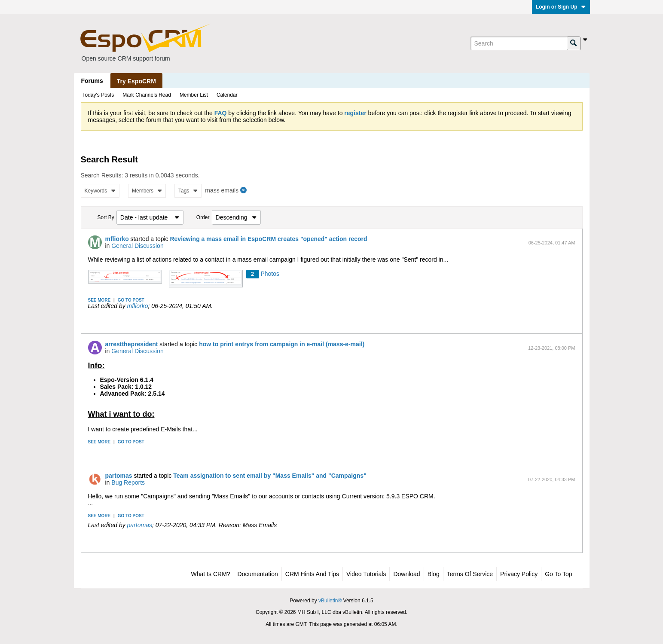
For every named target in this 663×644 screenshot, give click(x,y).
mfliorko (117, 239)
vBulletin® (330, 601)
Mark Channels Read (147, 95)
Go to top (558, 574)
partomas (119, 476)
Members (147, 191)
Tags (188, 191)
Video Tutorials (366, 574)
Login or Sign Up (561, 7)
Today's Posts (98, 95)
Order (203, 217)
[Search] (519, 43)
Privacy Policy (519, 574)
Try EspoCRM (136, 81)
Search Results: (102, 175)
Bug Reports (128, 482)
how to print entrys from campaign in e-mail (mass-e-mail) (282, 344)
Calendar (227, 95)
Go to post (131, 300)
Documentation (258, 574)
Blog (434, 574)
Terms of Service (470, 574)
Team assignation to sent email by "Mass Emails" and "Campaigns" (270, 476)
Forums (92, 81)
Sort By (106, 217)
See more (99, 300)
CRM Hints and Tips (312, 574)
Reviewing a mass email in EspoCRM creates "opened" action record (268, 239)
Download (406, 574)
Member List (194, 95)
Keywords (100, 191)
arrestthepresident (132, 344)
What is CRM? (211, 574)
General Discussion (137, 246)
